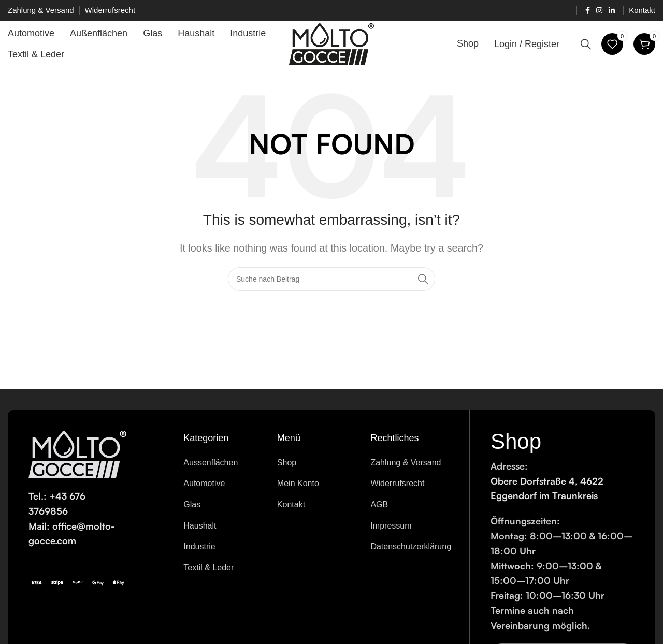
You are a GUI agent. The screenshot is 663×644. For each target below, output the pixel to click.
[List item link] (222, 463)
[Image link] (77, 454)
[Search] (586, 44)
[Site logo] (332, 43)
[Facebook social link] (588, 11)
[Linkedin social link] (612, 11)
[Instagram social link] (599, 11)
